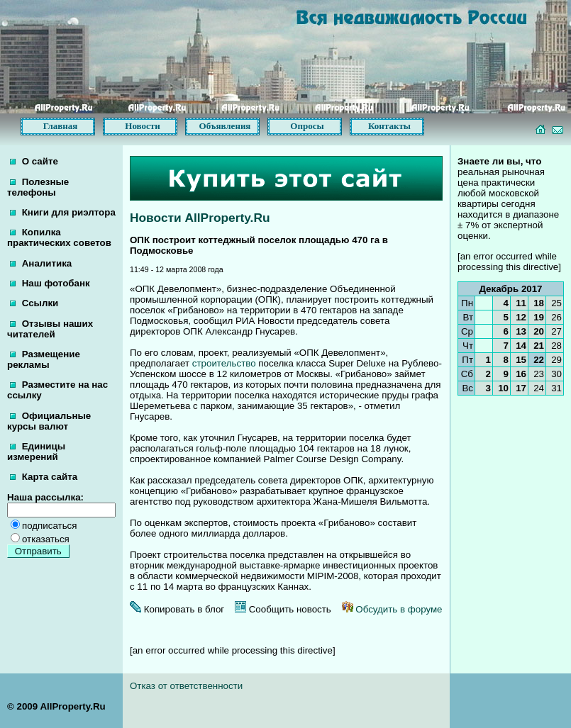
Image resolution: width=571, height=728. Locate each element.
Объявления (225, 126)
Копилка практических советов (59, 237)
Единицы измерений (36, 452)
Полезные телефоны (38, 187)
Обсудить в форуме (392, 609)
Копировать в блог (177, 609)
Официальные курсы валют (49, 421)
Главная (61, 126)
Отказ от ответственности (186, 686)
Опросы (307, 126)
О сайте (34, 161)
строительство (224, 363)
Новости (142, 126)
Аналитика (41, 263)
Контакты (389, 126)
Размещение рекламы (44, 359)
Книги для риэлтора (63, 212)
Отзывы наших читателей (50, 329)
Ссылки (34, 303)
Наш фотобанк (50, 283)
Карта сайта (44, 477)
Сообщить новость (283, 609)
